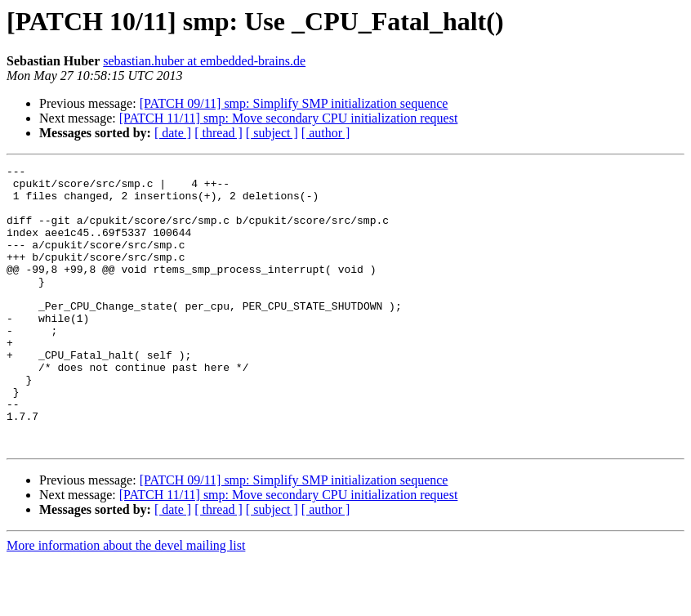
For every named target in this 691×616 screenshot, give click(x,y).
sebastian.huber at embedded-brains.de (204, 61)
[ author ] (326, 133)
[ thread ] (218, 133)
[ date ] (173, 133)
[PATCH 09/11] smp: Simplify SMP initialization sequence (294, 103)
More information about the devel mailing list (126, 602)
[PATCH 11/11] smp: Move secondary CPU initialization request (289, 118)
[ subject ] (272, 133)
